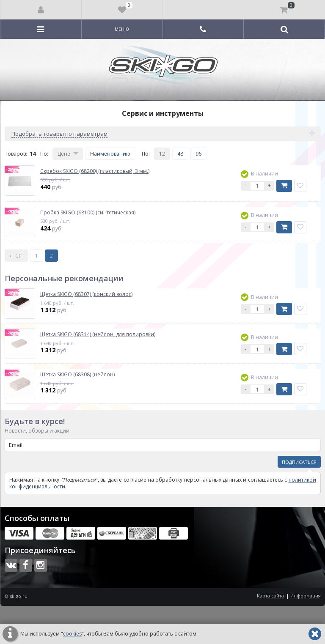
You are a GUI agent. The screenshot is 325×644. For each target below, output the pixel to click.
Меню (122, 29)
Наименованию (110, 154)
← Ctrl (16, 256)
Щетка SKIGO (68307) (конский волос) (86, 294)
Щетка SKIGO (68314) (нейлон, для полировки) (98, 334)
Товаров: (16, 154)
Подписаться (299, 462)
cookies (72, 634)
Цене (64, 154)
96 (198, 154)
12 (162, 154)
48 (180, 154)
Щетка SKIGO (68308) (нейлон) (77, 375)
